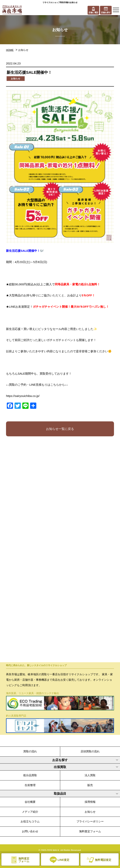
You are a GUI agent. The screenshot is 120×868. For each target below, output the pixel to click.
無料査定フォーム (90, 831)
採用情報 (90, 802)
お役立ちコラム (30, 821)
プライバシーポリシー (90, 821)
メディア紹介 (30, 812)
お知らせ (90, 812)
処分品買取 (30, 775)
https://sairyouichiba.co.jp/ (23, 396)
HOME (10, 50)
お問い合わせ (30, 831)
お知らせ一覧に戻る (60, 429)
